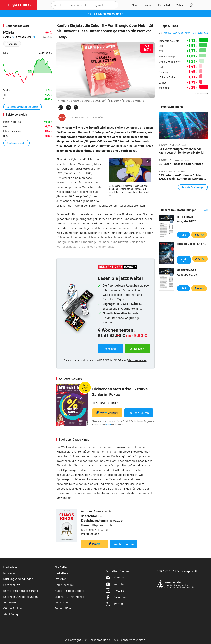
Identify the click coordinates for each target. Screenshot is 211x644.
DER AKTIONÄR (95, 118)
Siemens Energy (167, 56)
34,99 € (184, 260)
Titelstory (64, 101)
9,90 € (183, 235)
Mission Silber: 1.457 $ (191, 244)
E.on (161, 67)
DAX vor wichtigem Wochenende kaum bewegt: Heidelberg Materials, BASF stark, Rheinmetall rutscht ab (182, 151)
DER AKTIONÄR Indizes (69, 597)
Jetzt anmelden (137, 360)
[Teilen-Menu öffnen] (61, 108)
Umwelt (87, 101)
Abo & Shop (62, 602)
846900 (9, 37)
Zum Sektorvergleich (16, 143)
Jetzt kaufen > (138, 348)
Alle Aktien (61, 567)
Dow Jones (178, 32)
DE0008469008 (25, 37)
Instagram (116, 590)
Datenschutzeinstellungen (21, 597)
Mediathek (61, 573)
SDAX (194, 32)
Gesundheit (100, 101)
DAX (160, 32)
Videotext (10, 602)
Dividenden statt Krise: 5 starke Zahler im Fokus (120, 392)
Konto (108, 425)
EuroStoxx (203, 32)
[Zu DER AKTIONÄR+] (164, 5)
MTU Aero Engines (168, 77)
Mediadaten (11, 567)
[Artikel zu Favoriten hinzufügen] (76, 107)
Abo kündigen (12, 614)
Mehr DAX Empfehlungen (193, 187)
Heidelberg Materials (169, 41)
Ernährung (114, 101)
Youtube (115, 584)
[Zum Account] (148, 5)
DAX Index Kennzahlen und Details (23, 107)
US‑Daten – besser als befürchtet (181, 164)
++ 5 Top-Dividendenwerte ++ (105, 14)
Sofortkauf (107, 413)
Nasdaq (167, 32)
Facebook (116, 597)
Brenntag (163, 72)
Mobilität (138, 101)
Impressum (11, 573)
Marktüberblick (64, 585)
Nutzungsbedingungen (18, 579)
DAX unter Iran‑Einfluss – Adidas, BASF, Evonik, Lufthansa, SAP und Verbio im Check (181, 177)
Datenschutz (12, 585)
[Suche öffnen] (55, 5)
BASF (161, 46)
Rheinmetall (165, 88)
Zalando (162, 82)
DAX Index (9, 33)
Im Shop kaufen (139, 413)
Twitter (114, 604)
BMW (161, 51)
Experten (60, 579)
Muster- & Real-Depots (69, 591)
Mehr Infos (110, 348)
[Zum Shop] (135, 5)
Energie (127, 101)
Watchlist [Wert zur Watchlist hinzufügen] (13, 44)
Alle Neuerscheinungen (203, 210)
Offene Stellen (13, 608)
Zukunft (76, 101)
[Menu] (202, 5)
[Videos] (180, 5)
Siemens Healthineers (170, 62)
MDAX (187, 32)
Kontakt (115, 577)
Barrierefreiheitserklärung (21, 591)
